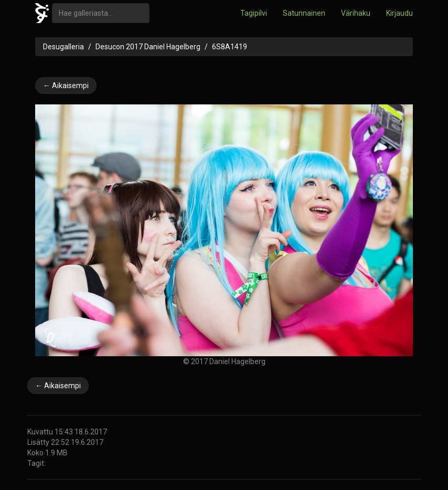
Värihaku (356, 13)
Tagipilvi (254, 13)
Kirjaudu (399, 13)
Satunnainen (304, 13)
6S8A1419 (230, 47)
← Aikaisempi (66, 86)
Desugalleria (63, 47)
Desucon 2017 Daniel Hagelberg (148, 47)
